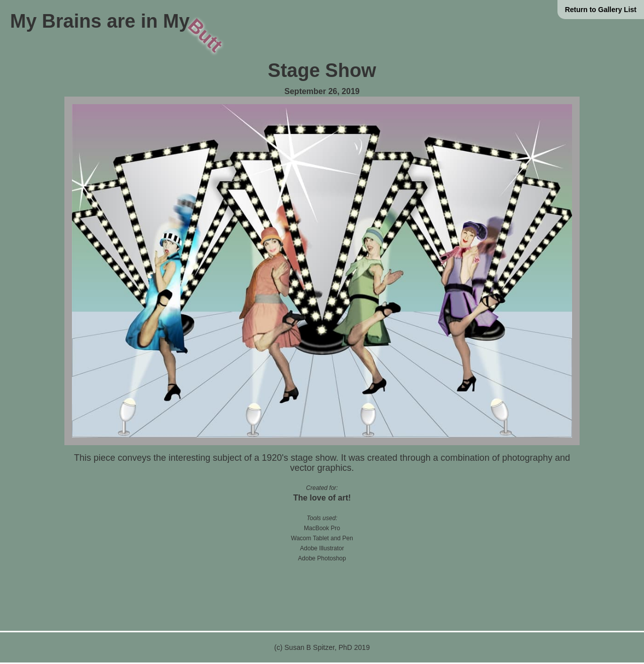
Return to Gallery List (601, 10)
